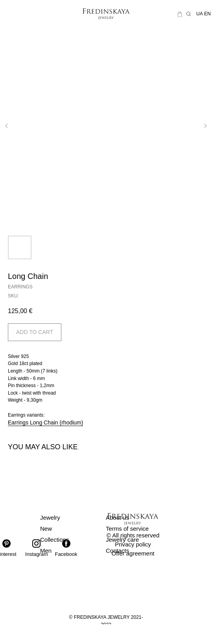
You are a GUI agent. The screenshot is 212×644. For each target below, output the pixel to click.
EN (207, 14)
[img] (23, 14)
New (46, 529)
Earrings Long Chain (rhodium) (45, 423)
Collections (54, 540)
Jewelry (50, 518)
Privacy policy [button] (133, 544)
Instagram (37, 554)
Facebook (66, 554)
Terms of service (127, 529)
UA (200, 14)
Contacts (117, 551)
